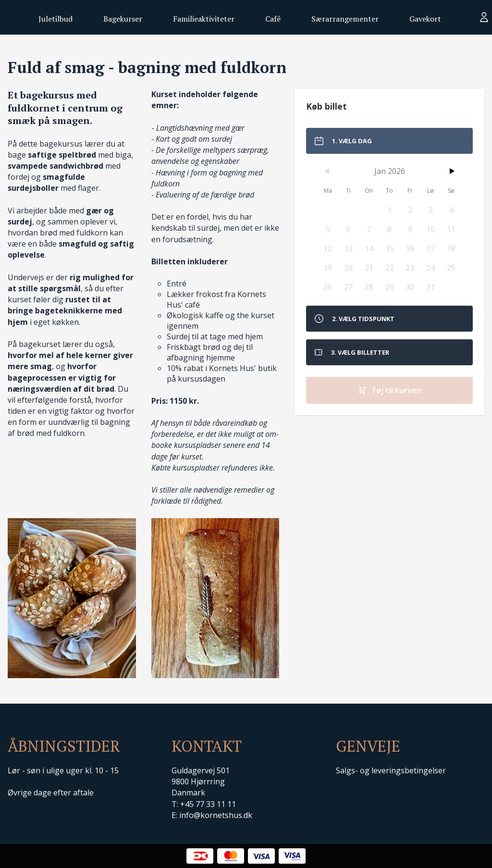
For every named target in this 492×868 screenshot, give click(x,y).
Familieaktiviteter (204, 19)
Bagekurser (123, 19)
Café (273, 19)
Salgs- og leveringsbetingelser (391, 770)
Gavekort (425, 19)
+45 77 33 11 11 (208, 804)
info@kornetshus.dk (216, 815)
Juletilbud (55, 19)
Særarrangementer (345, 19)
